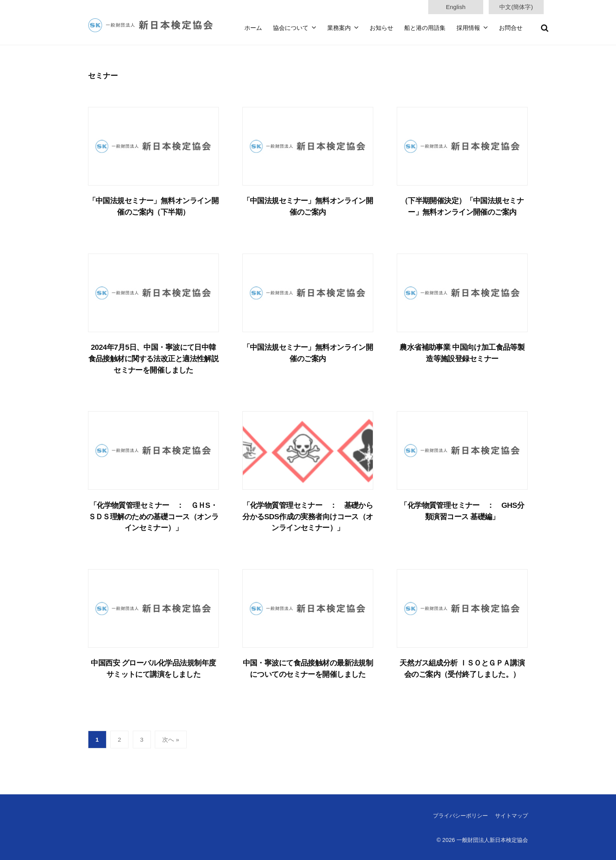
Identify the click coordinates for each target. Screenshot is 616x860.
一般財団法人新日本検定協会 (492, 840)
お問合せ (511, 28)
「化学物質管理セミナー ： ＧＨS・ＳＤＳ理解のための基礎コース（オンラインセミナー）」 (154, 517)
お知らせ (381, 28)
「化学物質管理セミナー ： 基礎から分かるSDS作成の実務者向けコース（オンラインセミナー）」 (308, 517)
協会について (291, 28)
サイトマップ (511, 816)
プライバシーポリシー (460, 816)
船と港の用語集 (425, 28)
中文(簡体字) (516, 7)
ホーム (253, 28)
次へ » (171, 740)
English (456, 7)
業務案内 (339, 28)
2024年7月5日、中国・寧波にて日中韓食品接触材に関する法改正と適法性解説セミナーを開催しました (154, 359)
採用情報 (468, 28)
